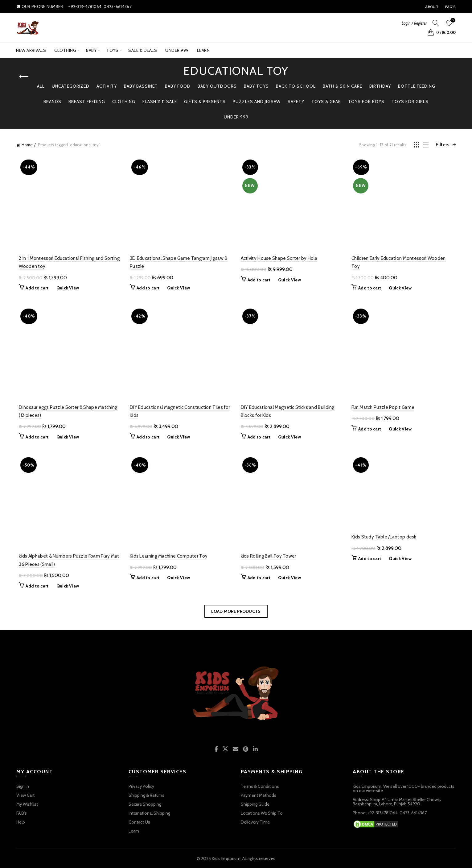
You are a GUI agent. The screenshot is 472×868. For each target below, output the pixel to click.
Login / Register (414, 23)
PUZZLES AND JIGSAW (257, 102)
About (432, 7)
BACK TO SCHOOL (296, 86)
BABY (91, 50)
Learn (203, 50)
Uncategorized (71, 86)
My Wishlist (27, 804)
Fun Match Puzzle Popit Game (384, 407)
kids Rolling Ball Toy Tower (269, 556)
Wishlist (452, 21)
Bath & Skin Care (343, 86)
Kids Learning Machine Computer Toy (167, 556)
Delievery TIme (255, 822)
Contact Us (139, 822)
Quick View (65, 288)
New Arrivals (31, 50)
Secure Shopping (145, 804)
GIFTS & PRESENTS (205, 102)
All (41, 86)
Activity (107, 86)
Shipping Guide (255, 804)
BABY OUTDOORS (217, 86)
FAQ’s (450, 7)
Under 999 (236, 117)
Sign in (23, 786)
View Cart (25, 795)
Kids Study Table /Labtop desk (385, 537)
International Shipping (149, 813)
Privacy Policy (141, 786)
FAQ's (22, 813)
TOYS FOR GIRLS (410, 102)
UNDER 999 (179, 48)
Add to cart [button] (35, 288)
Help (21, 822)
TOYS (112, 50)
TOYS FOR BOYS (366, 102)
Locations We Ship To (262, 813)
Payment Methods (259, 795)
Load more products (236, 611)
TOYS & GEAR (326, 102)
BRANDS (52, 102)
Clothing (65, 50)
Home (27, 145)
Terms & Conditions (260, 786)
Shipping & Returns (146, 795)
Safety (296, 102)
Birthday (380, 86)
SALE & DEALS (143, 50)
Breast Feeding (87, 102)
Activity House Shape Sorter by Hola (279, 258)
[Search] (436, 23)
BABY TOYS (256, 86)
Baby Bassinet (141, 86)
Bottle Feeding (417, 86)
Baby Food (178, 86)
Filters (443, 145)
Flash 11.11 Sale (160, 102)
